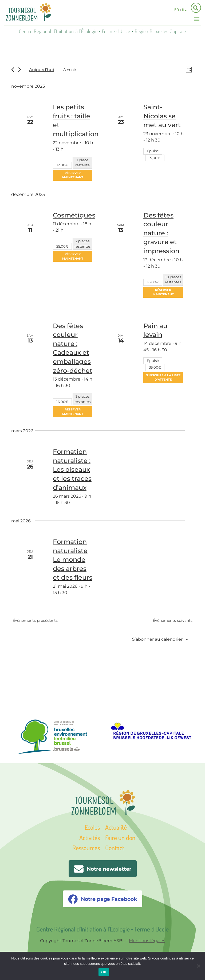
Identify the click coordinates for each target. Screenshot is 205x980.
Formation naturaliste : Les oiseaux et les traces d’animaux (72, 470)
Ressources (86, 848)
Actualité (116, 828)
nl (184, 9)
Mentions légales (147, 941)
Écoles (92, 828)
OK (104, 972)
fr (177, 9)
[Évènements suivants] (20, 70)
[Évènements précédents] (13, 70)
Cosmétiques (74, 215)
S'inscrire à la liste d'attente (163, 378)
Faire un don (120, 838)
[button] (197, 19)
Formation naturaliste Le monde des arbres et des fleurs (73, 560)
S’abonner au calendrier (157, 640)
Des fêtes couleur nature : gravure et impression (161, 233)
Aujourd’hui (42, 70)
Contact (115, 848)
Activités (90, 838)
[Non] (198, 966)
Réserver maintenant (73, 176)
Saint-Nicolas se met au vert (162, 116)
